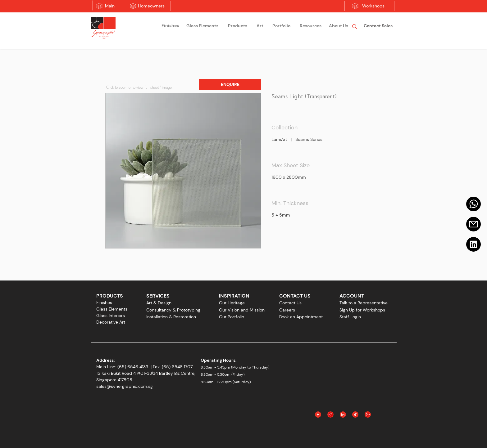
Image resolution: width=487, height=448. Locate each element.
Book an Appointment (301, 317)
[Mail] (473, 204)
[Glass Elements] (202, 26)
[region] (170, 27)
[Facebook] (318, 414)
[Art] (260, 26)
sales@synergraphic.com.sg (125, 386)
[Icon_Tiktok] (355, 414)
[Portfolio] (281, 26)
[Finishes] (170, 26)
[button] (230, 85)
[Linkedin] (473, 244)
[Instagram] (330, 414)
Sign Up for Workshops (362, 310)
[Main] (110, 6)
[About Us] (339, 26)
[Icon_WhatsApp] (368, 414)
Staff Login (350, 317)
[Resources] (310, 26)
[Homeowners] (151, 6)
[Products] (238, 26)
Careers (287, 310)
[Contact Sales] (378, 26)
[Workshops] (373, 6)
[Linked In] (343, 414)
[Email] (473, 224)
